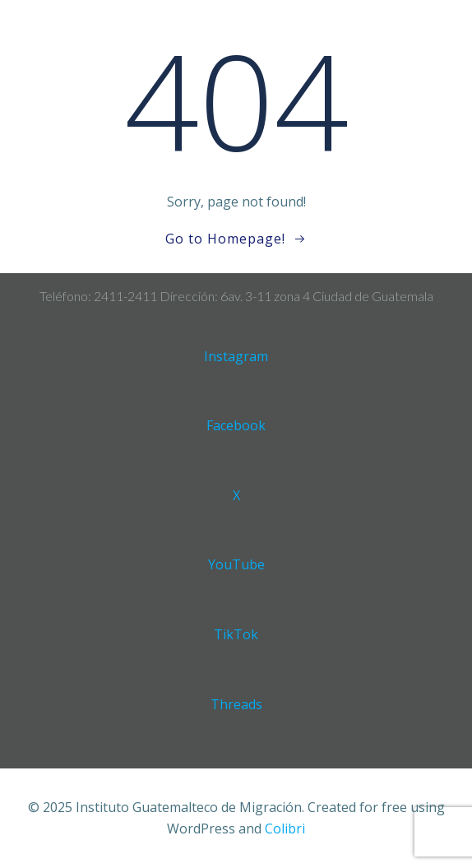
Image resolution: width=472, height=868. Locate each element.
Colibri (285, 829)
